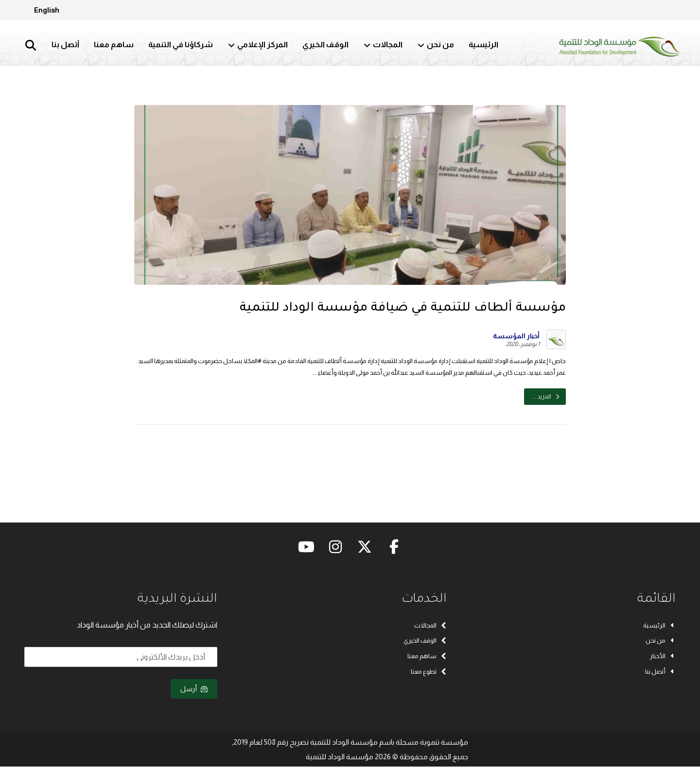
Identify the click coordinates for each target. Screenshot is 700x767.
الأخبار (663, 656)
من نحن (661, 641)
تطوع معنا (429, 672)
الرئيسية (659, 625)
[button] (31, 45)
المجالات (430, 625)
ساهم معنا (427, 656)
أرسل (194, 689)
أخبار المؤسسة (516, 336)
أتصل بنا (660, 672)
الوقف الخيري (425, 641)
